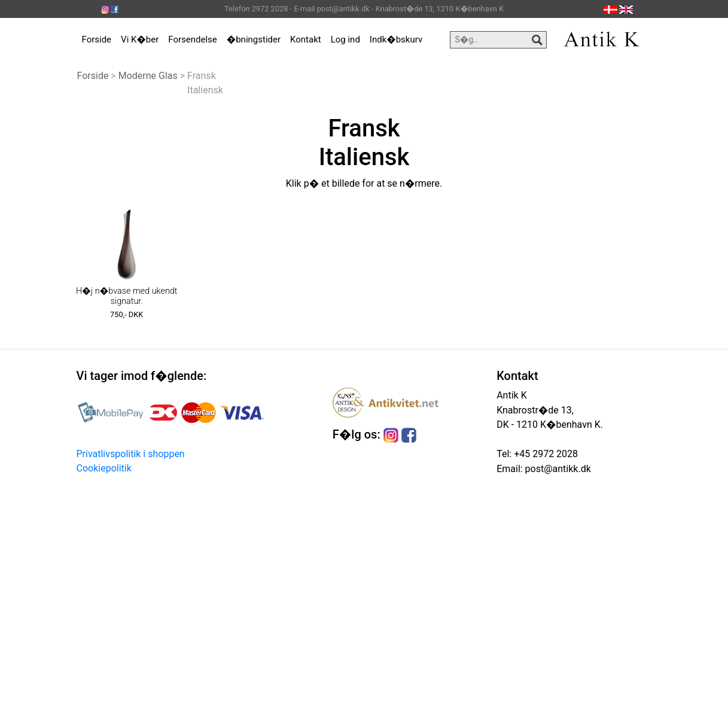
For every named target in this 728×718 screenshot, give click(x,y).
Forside (97, 39)
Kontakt (306, 39)
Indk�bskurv (396, 39)
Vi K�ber (140, 39)
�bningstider (254, 39)
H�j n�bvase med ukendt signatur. (127, 296)
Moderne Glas (148, 76)
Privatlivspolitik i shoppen (131, 454)
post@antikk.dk (557, 469)
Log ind (345, 39)
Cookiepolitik (104, 468)
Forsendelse (193, 39)
